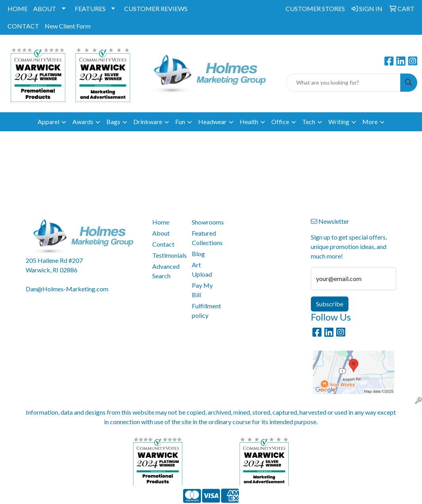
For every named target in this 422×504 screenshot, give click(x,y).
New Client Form (68, 26)
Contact (163, 244)
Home (161, 222)
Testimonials (167, 255)
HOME (18, 8)
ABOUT (45, 8)
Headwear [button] (212, 122)
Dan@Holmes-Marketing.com (67, 289)
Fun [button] (180, 122)
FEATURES (90, 8)
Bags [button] (113, 122)
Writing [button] (339, 122)
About (161, 233)
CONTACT (23, 26)
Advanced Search (166, 271)
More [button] (370, 122)
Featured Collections (207, 238)
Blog (198, 254)
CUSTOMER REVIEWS (156, 8)
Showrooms (207, 222)
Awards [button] (83, 122)
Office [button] (280, 122)
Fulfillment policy (206, 311)
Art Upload (202, 269)
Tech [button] (309, 122)
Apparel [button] (48, 122)
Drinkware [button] (148, 122)
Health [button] (249, 122)
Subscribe (330, 304)
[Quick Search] (343, 83)
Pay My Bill (202, 290)
